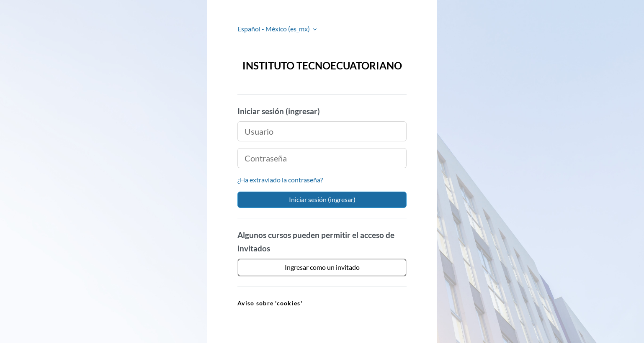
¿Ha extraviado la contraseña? (280, 180)
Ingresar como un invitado (322, 267)
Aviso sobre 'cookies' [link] (270, 303)
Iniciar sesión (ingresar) (322, 199)
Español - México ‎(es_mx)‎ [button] (274, 29)
